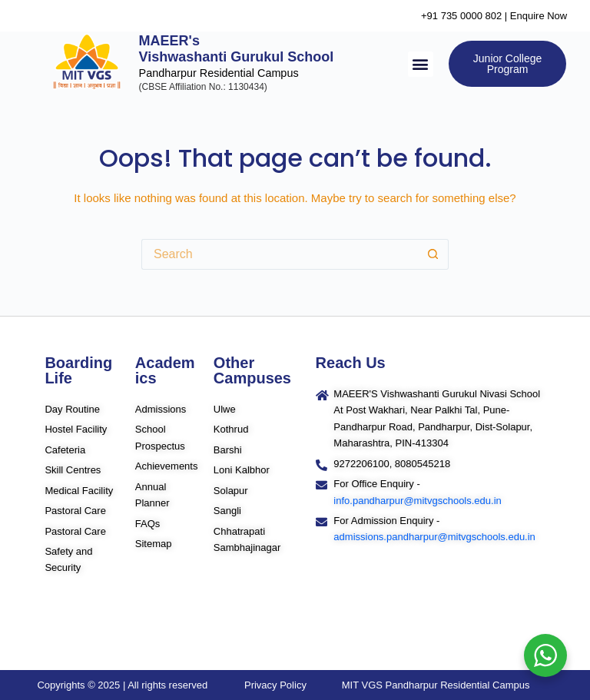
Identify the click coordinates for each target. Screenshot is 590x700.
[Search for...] (280, 254)
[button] (421, 64)
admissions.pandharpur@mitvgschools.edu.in (434, 537)
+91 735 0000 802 (461, 16)
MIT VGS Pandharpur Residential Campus (436, 685)
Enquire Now (539, 16)
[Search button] (433, 254)
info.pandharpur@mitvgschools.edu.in (417, 501)
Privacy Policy (275, 685)
